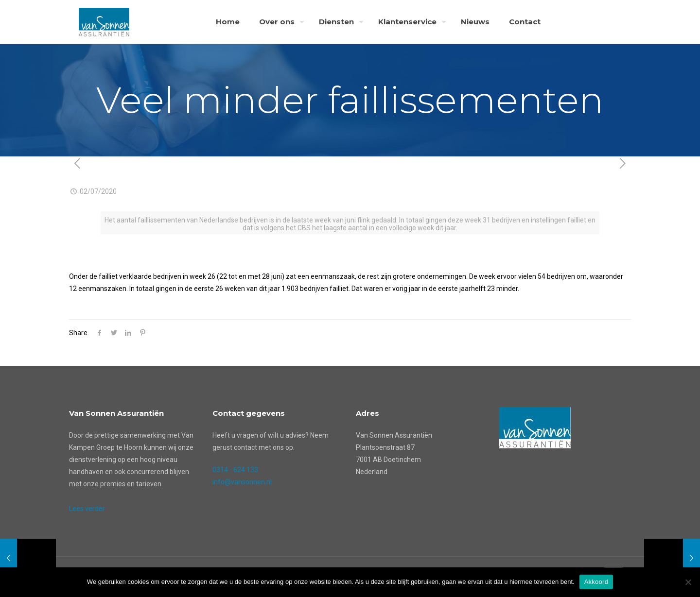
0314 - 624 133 (235, 470)
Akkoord (596, 582)
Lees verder (87, 509)
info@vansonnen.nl (242, 482)
